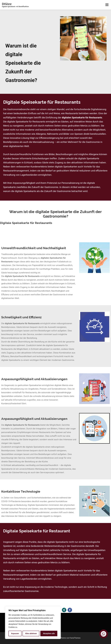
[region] (33, 623)
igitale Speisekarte (36, 447)
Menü (107, 5)
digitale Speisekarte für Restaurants (26, 122)
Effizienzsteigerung (49, 138)
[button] (64, 610)
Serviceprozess (9, 345)
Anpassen (15, 633)
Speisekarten (35, 385)
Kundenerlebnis (39, 167)
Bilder (52, 154)
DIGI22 (7, 4)
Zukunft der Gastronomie (45, 187)
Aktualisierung (17, 389)
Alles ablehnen (31, 633)
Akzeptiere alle (49, 633)
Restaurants (31, 392)
